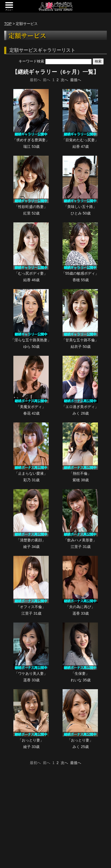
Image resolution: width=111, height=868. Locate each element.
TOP (8, 24)
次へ (64, 80)
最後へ (76, 80)
